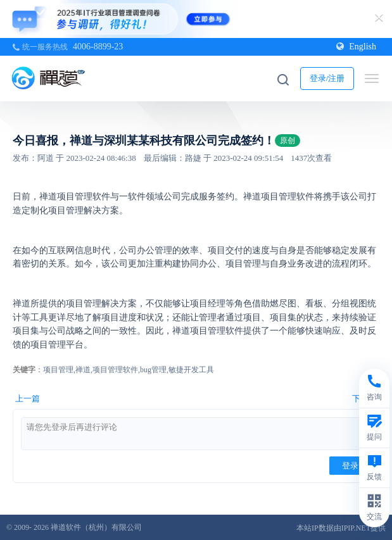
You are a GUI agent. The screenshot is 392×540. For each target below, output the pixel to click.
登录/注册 (327, 78)
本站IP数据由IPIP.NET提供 (341, 528)
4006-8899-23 (98, 47)
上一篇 (28, 399)
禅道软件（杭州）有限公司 (96, 527)
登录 (350, 466)
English (356, 47)
